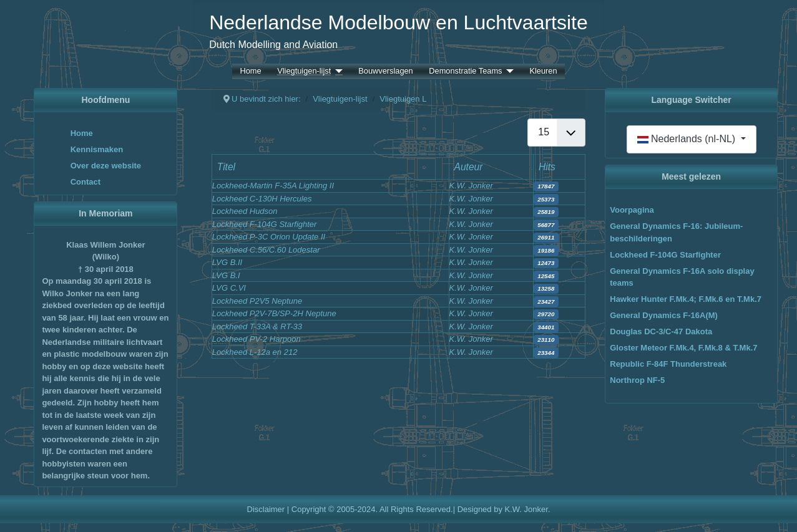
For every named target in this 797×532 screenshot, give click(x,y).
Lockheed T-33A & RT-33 (257, 326)
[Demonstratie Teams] (507, 71)
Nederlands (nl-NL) (688, 139)
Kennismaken (97, 149)
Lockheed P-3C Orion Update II (269, 237)
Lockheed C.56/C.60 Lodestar (266, 250)
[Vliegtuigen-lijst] (336, 71)
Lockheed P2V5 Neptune (257, 301)
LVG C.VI (229, 288)
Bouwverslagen (386, 71)
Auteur (469, 167)
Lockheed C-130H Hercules (262, 199)
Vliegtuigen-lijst (304, 71)
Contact (86, 182)
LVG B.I (226, 275)
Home (250, 71)
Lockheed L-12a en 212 (255, 352)
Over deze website (106, 166)
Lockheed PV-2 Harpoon (257, 339)
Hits (547, 167)
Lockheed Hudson (245, 211)
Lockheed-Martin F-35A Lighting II (273, 186)
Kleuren (543, 71)
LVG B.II (227, 262)
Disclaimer (266, 509)
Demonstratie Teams (465, 71)
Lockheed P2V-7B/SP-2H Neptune (274, 313)
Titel (226, 167)
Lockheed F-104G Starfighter (265, 224)
